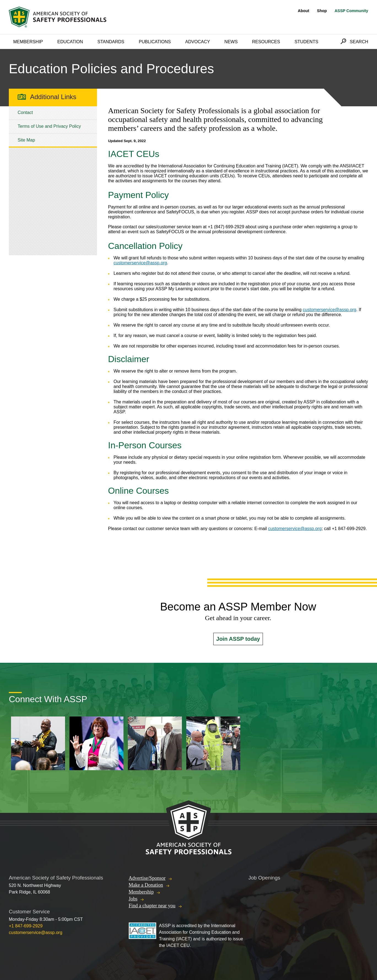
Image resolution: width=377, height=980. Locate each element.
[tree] (53, 126)
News (231, 42)
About (304, 11)
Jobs (133, 899)
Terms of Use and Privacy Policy (49, 126)
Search (359, 42)
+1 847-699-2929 (26, 926)
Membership (28, 42)
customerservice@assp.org (140, 263)
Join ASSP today (238, 639)
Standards (111, 42)
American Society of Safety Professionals (58, 17)
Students (306, 42)
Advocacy (198, 42)
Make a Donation (146, 885)
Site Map (26, 140)
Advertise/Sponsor (147, 878)
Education (70, 42)
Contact (25, 112)
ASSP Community (351, 11)
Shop (322, 11)
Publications (155, 42)
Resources (266, 42)
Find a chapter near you (152, 906)
